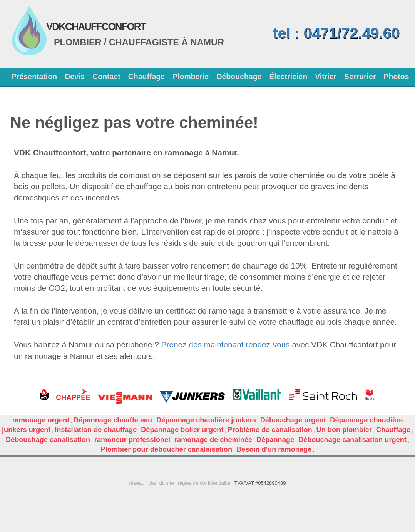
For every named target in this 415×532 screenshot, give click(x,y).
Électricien (288, 77)
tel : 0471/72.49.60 (336, 33)
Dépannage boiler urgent (182, 430)
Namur (207, 42)
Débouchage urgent (293, 420)
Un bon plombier (344, 430)
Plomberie (191, 77)
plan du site (161, 483)
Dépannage (275, 440)
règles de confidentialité (204, 483)
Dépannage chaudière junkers (206, 420)
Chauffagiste (144, 42)
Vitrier (326, 77)
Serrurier (360, 77)
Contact (106, 77)
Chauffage (146, 77)
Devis (75, 77)
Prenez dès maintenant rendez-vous (226, 344)
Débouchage (239, 77)
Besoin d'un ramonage (274, 449)
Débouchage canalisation (48, 440)
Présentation (34, 77)
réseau (137, 483)
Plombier (78, 42)
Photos (396, 77)
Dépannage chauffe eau (113, 420)
